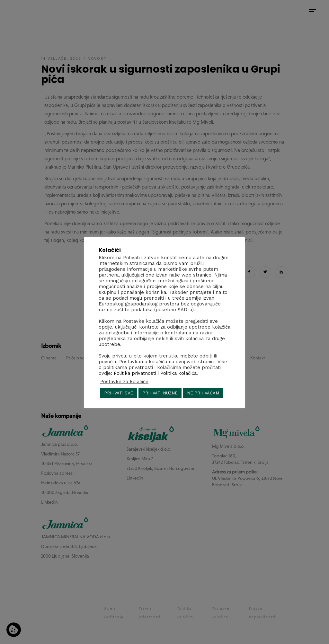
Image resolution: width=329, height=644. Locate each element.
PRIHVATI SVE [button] (119, 393)
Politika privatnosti (135, 373)
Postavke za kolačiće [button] (124, 382)
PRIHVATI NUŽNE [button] (160, 393)
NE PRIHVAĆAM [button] (203, 393)
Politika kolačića (178, 373)
